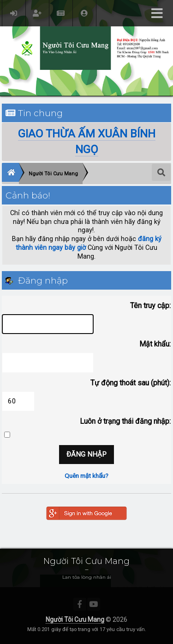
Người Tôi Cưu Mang (75, 619)
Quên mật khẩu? (86, 476)
